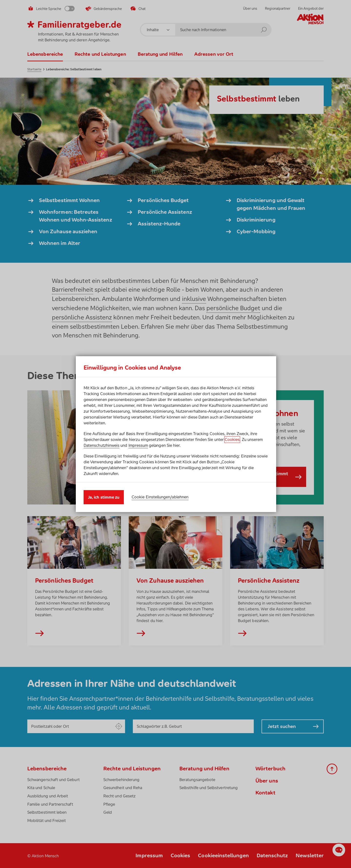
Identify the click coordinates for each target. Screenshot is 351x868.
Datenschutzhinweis (102, 445)
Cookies (232, 439)
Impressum (138, 445)
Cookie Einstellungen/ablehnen (160, 497)
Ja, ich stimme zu (104, 497)
